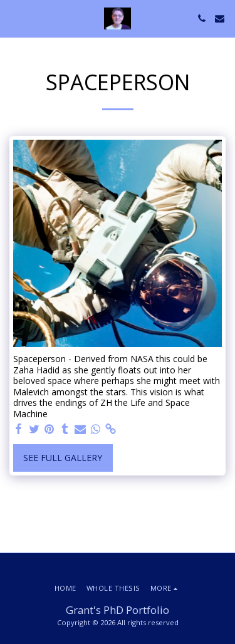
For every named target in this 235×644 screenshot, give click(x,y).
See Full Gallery (63, 458)
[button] (14, 18)
